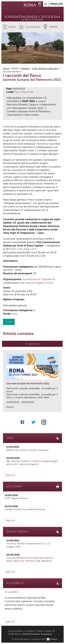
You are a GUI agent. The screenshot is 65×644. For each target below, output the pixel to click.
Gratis (9, 322)
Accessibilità (11, 592)
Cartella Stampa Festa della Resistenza (25, 509)
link (60, 408)
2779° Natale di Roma (16, 498)
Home (6, 68)
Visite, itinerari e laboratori (45, 68)
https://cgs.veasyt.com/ (23, 249)
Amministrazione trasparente (37, 634)
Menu (12, 27)
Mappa (53, 27)
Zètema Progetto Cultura (39, 283)
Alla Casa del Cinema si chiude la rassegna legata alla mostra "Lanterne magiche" (32, 463)
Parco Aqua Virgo (24, 92)
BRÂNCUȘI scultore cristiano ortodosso (28, 450)
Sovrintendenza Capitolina (38, 279)
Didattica (25, 68)
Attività (15, 68)
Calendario (32, 27)
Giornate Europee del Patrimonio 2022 (28, 384)
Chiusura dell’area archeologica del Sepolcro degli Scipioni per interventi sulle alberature (30, 559)
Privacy (53, 639)
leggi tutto (10, 475)
